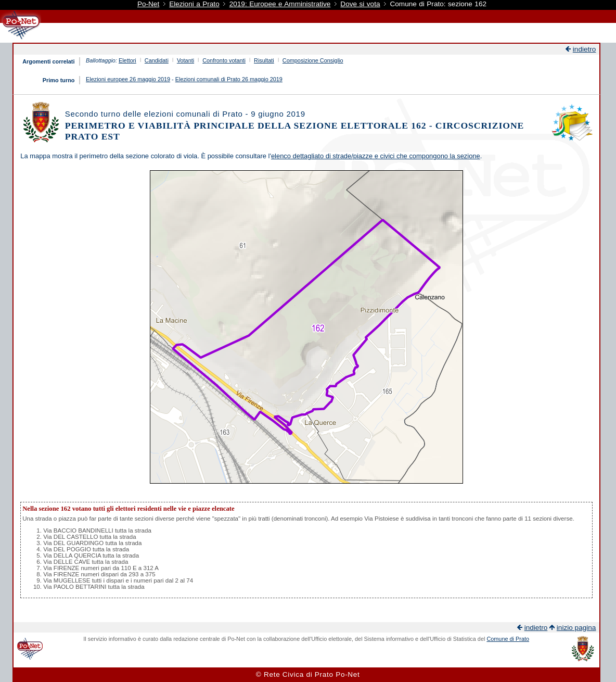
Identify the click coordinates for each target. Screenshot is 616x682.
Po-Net (148, 4)
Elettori (127, 60)
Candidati (157, 60)
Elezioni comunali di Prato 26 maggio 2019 (229, 79)
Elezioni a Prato (194, 4)
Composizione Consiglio (313, 60)
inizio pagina (576, 628)
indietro (585, 49)
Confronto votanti (224, 60)
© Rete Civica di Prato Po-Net (308, 674)
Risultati (264, 60)
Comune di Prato (508, 639)
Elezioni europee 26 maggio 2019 (128, 79)
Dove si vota (360, 4)
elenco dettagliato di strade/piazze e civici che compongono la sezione (376, 156)
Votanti (185, 60)
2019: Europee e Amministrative (280, 4)
